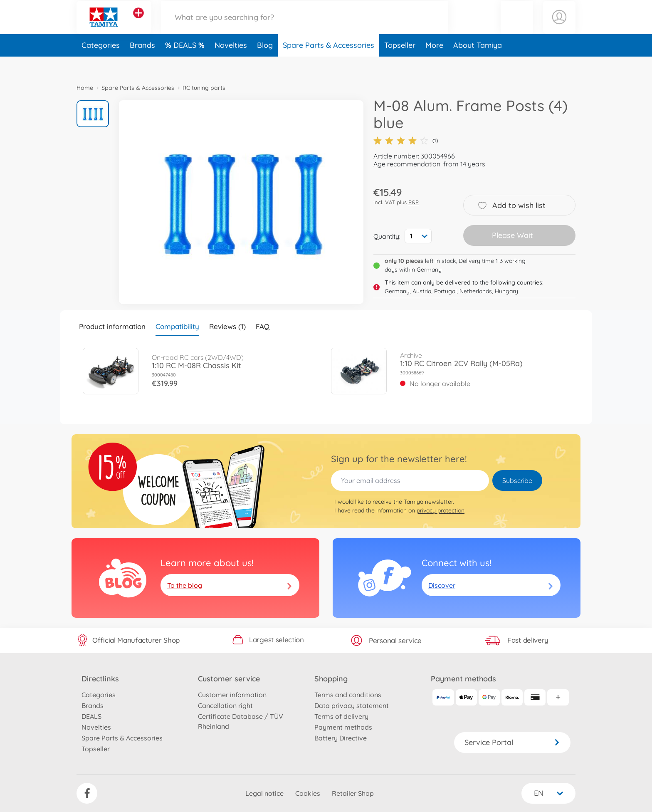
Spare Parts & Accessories (328, 64)
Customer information (232, 695)
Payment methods (343, 727)
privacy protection (441, 510)
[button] (517, 26)
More (434, 64)
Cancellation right (225, 706)
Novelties (231, 64)
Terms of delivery (341, 716)
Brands (142, 64)
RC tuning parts (204, 88)
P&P (414, 202)
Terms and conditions (348, 695)
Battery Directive (341, 738)
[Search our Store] (305, 26)
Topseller (400, 64)
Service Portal (512, 742)
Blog (265, 64)
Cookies (308, 793)
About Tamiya (478, 64)
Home (85, 88)
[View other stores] (138, 22)
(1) (406, 141)
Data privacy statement (352, 706)
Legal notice (264, 793)
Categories (101, 64)
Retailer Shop (353, 793)
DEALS (186, 64)
